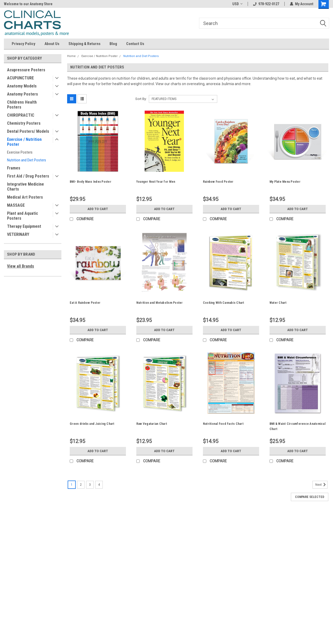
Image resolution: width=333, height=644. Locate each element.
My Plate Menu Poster (285, 182)
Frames (14, 168)
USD (237, 4)
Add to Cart (98, 209)
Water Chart (278, 303)
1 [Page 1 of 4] (72, 485)
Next (321, 485)
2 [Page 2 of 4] (81, 485)
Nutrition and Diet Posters (27, 160)
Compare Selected (310, 497)
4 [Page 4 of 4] (99, 485)
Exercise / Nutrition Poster (24, 142)
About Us (52, 44)
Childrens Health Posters (22, 105)
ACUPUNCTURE (20, 78)
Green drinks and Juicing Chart (92, 424)
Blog (113, 44)
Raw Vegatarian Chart (152, 424)
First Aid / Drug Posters (28, 176)
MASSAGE (16, 205)
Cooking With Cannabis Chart (224, 303)
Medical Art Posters (25, 197)
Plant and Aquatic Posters (23, 216)
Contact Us (135, 44)
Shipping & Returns (84, 44)
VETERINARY (18, 234)
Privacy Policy (24, 44)
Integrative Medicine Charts (25, 187)
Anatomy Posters (23, 94)
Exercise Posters (20, 152)
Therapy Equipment (24, 226)
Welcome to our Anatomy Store (28, 4)
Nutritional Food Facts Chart (223, 424)
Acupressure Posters (26, 70)
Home (71, 56)
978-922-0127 (266, 4)
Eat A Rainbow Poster (85, 303)
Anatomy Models (22, 86)
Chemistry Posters (24, 123)
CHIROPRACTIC (21, 115)
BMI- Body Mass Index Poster (91, 182)
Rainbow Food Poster (218, 182)
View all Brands (21, 266)
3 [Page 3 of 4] (90, 485)
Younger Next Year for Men (156, 182)
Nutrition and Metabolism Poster (160, 303)
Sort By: (141, 99)
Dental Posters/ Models (28, 131)
